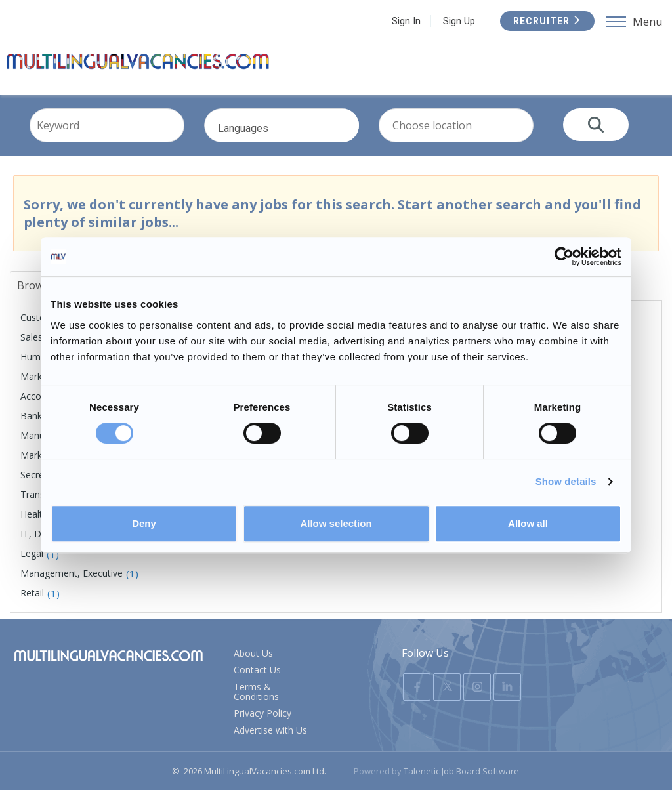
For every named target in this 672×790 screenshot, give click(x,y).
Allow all (528, 523)
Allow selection (336, 523)
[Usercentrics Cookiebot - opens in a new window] (564, 257)
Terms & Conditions (256, 692)
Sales (31, 337)
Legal (32, 553)
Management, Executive (72, 573)
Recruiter (547, 21)
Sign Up (459, 21)
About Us (253, 653)
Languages (297, 136)
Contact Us (257, 670)
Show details (566, 481)
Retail (32, 593)
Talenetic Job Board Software (461, 771)
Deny (144, 523)
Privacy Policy (262, 713)
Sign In (406, 21)
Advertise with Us (270, 730)
